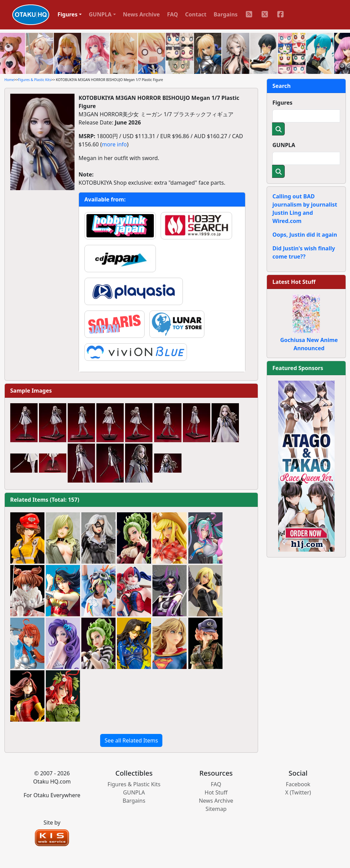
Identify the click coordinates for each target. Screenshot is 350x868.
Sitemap (216, 809)
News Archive (142, 14)
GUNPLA (284, 145)
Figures (282, 103)
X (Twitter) (298, 792)
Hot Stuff (216, 792)
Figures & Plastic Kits (35, 80)
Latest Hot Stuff (294, 282)
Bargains (226, 14)
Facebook (298, 784)
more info (114, 144)
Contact (196, 14)
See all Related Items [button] (131, 740)
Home (9, 80)
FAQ (173, 14)
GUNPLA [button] (100, 14)
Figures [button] (68, 14)
